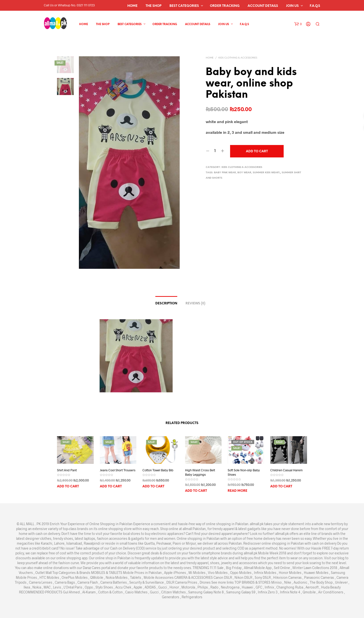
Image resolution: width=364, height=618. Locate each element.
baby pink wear (225, 173)
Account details (263, 6)
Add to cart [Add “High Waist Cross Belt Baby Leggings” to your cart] (196, 491)
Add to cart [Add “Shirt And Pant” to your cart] (68, 487)
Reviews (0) (195, 304)
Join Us (292, 6)
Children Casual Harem (286, 470)
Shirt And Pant (67, 470)
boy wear (244, 173)
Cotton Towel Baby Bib (158, 470)
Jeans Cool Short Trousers (118, 470)
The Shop (154, 6)
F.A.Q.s (315, 6)
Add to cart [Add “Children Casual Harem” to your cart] (281, 487)
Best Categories (184, 6)
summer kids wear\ (266, 173)
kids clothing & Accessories (238, 58)
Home (132, 6)
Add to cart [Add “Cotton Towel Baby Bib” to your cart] (153, 487)
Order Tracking (225, 6)
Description (166, 304)
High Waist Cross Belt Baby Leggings (200, 472)
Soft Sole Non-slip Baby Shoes (244, 472)
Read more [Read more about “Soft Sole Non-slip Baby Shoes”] (238, 491)
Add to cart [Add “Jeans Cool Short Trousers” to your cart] (111, 487)
